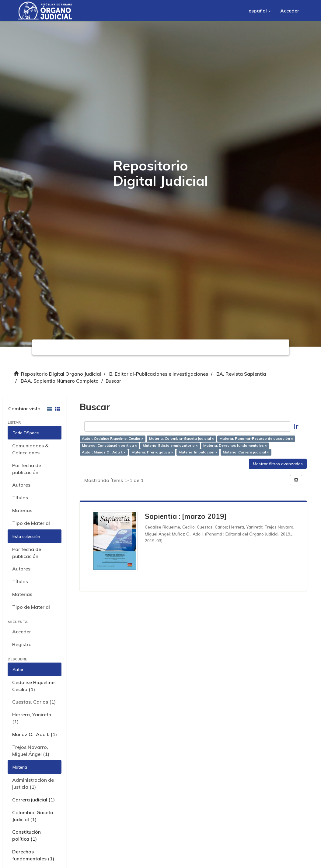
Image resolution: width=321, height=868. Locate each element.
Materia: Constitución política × (109, 445)
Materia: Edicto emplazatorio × (170, 445)
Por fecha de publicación (27, 469)
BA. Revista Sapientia (241, 374)
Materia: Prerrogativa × (152, 452)
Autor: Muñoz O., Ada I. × (104, 452)
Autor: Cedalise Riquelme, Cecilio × (113, 438)
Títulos (20, 498)
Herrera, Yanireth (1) (32, 718)
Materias (22, 510)
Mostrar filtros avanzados (278, 464)
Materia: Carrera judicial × (246, 452)
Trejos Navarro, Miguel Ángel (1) (31, 751)
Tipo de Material (31, 523)
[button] (260, 11)
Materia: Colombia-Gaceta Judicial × (181, 438)
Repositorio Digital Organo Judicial (61, 374)
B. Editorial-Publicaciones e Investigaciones (159, 374)
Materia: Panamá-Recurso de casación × (256, 438)
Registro (22, 644)
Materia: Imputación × (198, 452)
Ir (296, 426)
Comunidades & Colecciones (30, 449)
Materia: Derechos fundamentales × (235, 445)
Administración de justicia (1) (33, 783)
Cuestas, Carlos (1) (34, 702)
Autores (21, 485)
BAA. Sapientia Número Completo (60, 381)
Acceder (22, 632)
